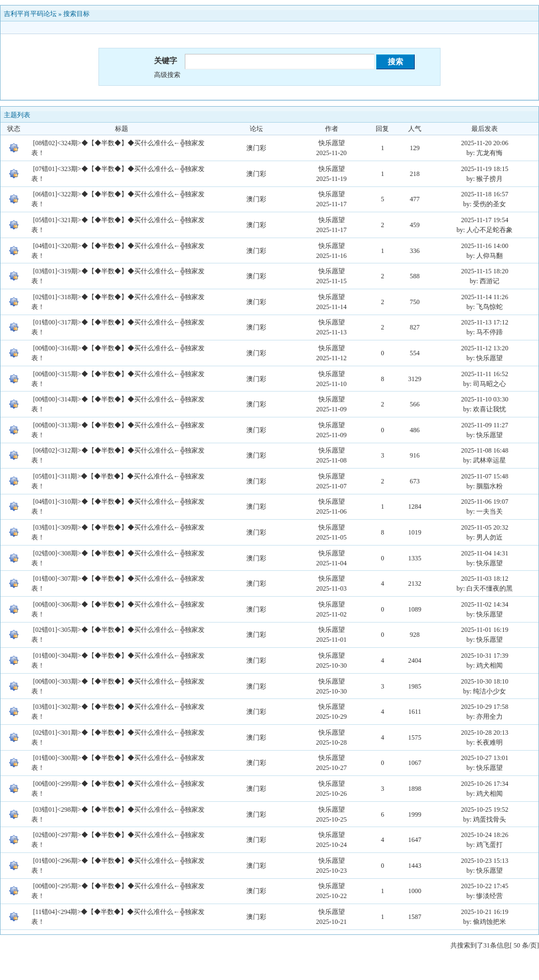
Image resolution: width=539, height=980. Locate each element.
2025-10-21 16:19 (485, 912)
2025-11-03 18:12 (485, 579)
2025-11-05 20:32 (485, 527)
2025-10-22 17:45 (485, 886)
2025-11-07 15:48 (485, 476)
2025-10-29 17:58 (485, 707)
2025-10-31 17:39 (485, 656)
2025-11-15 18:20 (485, 271)
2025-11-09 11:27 (484, 425)
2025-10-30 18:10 (485, 681)
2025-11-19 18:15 (485, 169)
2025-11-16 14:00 (485, 246)
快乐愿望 (332, 143)
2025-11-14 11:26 (484, 297)
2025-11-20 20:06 (485, 143)
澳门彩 (256, 148)
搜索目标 (76, 14)
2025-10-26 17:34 (485, 784)
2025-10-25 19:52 (485, 810)
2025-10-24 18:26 (485, 835)
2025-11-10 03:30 (485, 399)
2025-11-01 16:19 (485, 630)
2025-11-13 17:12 (485, 322)
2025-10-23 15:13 (485, 861)
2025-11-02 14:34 (485, 604)
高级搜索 (167, 75)
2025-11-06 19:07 (485, 502)
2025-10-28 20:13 (485, 733)
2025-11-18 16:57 (485, 194)
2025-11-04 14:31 (485, 553)
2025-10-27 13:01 (485, 758)
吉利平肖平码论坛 (30, 14)
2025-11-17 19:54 (485, 220)
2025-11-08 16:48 (485, 450)
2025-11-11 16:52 (484, 374)
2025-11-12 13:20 (485, 348)
